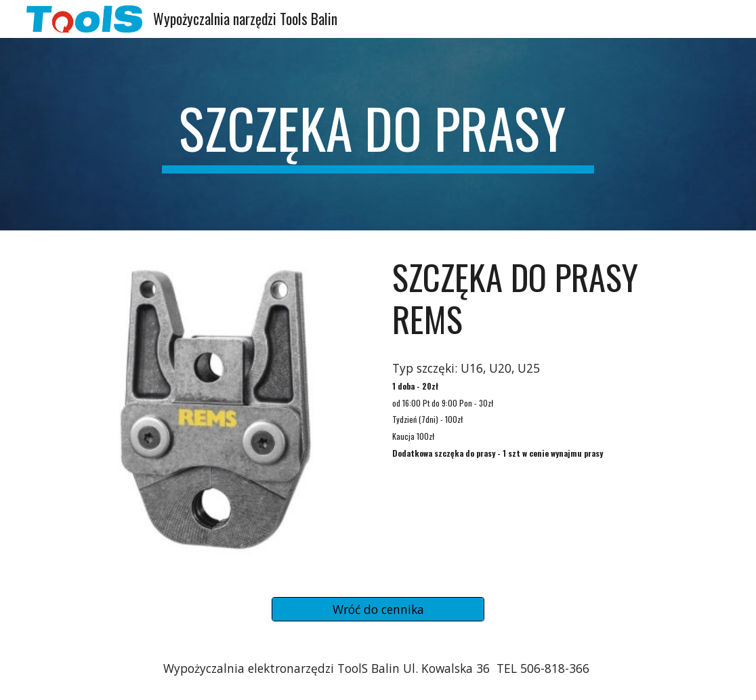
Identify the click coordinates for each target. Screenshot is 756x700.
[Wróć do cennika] (378, 610)
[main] (378, 134)
